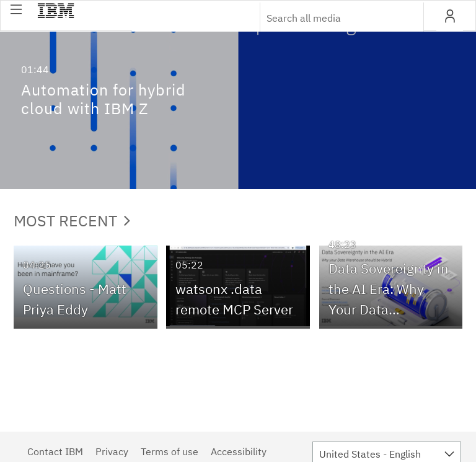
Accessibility (239, 451)
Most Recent (72, 220)
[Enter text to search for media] (328, 18)
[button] (16, 9)
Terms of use (170, 451)
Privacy (112, 451)
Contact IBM (55, 451)
